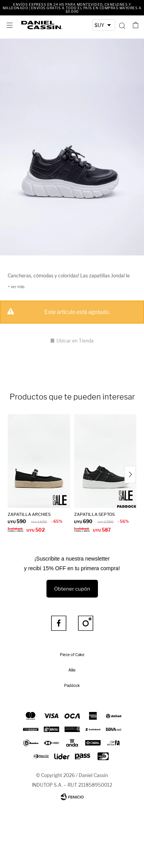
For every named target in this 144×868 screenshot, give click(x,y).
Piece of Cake (72, 655)
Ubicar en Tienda (75, 341)
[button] (122, 25)
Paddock (72, 685)
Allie (72, 670)
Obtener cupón (72, 589)
